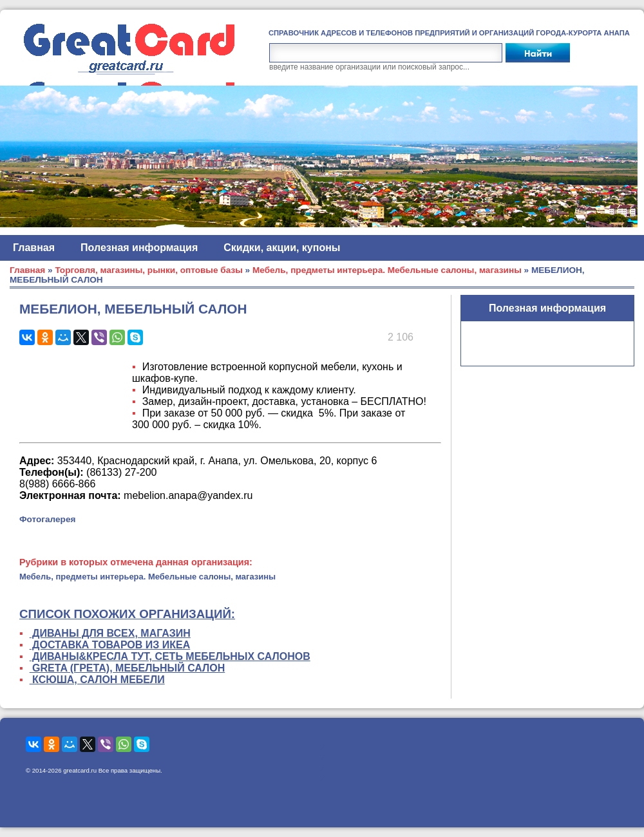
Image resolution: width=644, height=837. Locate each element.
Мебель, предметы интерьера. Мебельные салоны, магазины (387, 270)
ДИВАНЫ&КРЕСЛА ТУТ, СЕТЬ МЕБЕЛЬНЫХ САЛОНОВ (170, 656)
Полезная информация (139, 248)
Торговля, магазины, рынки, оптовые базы (148, 270)
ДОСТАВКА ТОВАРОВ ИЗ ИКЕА (110, 645)
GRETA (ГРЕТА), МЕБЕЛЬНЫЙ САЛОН (128, 668)
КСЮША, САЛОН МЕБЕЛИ (97, 680)
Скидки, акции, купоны (282, 248)
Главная (34, 248)
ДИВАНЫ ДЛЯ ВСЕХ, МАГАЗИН (110, 633)
